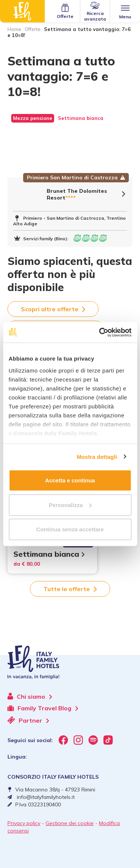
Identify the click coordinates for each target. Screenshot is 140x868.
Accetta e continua (70, 480)
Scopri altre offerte (53, 309)
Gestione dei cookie (70, 823)
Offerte (33, 29)
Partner (28, 720)
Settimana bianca (49, 554)
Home (14, 29)
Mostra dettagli (97, 456)
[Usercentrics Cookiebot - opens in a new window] (100, 332)
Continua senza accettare (70, 529)
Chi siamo (30, 696)
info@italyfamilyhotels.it (46, 797)
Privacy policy (24, 823)
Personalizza (70, 505)
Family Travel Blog (43, 708)
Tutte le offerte (70, 589)
